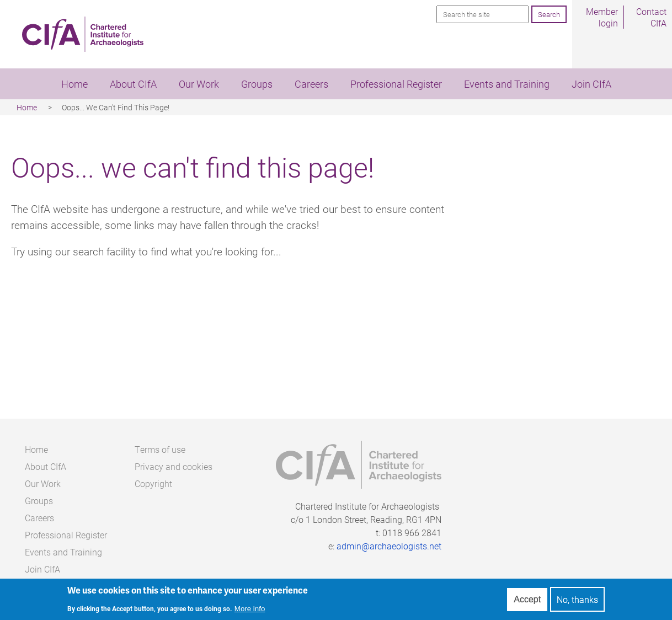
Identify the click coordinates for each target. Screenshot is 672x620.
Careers (311, 84)
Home (74, 84)
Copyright (153, 483)
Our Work (199, 84)
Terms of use (160, 449)
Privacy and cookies (174, 466)
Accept (527, 600)
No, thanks (577, 600)
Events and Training (507, 84)
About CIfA (133, 84)
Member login (602, 17)
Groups (257, 84)
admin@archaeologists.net (389, 546)
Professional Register (396, 84)
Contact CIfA (651, 17)
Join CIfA (591, 84)
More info (250, 610)
